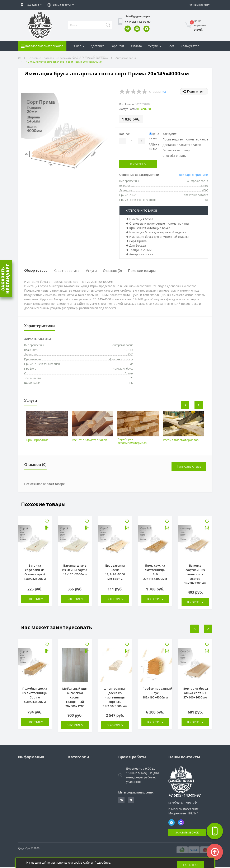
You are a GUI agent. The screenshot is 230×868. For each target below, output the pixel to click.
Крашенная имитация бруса (148, 228)
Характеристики (69, 271)
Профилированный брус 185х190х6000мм (157, 694)
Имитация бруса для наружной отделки (156, 232)
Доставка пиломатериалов (182, 145)
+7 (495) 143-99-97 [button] (185, 796)
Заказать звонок (187, 833)
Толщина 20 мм (139, 250)
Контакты (80, 56)
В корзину (138, 164)
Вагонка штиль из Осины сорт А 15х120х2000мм (75, 570)
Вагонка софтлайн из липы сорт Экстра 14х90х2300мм (195, 575)
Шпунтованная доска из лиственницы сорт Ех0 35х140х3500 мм (115, 698)
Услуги (94, 271)
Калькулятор (190, 46)
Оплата (137, 46)
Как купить (170, 134)
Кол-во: (125, 134)
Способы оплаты (175, 156)
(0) (164, 92)
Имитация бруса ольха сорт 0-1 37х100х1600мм (195, 694)
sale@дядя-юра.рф (183, 803)
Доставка (97, 46)
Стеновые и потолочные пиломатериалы (157, 223)
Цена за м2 (154, 147)
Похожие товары (144, 271)
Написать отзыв (189, 467)
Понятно (190, 863)
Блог (171, 46)
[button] (31, 5)
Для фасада (136, 245)
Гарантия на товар (176, 150)
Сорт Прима (136, 241)
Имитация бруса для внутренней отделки (158, 237)
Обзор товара (37, 271)
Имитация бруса (139, 219)
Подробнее (102, 862)
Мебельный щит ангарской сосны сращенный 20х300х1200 (75, 698)
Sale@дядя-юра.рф (138, 16)
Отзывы (99, 56)
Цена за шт (154, 136)
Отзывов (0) (115, 271)
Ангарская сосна (139, 254)
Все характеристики (194, 175)
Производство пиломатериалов (185, 139)
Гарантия (118, 46)
